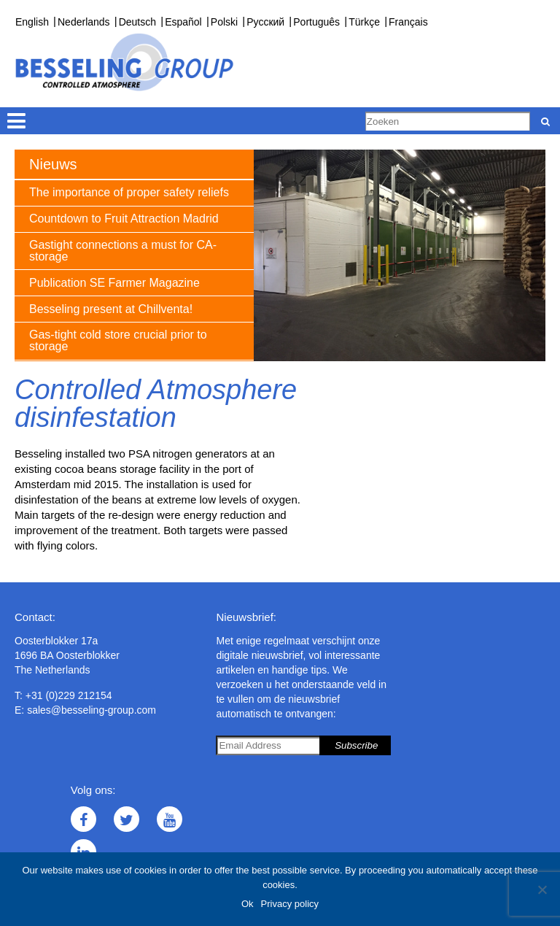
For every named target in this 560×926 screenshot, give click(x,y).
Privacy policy (290, 904)
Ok (248, 904)
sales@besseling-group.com (92, 710)
